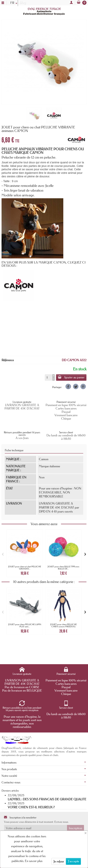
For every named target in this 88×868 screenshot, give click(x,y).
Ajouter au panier (71, 377)
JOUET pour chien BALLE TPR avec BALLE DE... (63, 568)
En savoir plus (34, 861)
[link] (68, 386)
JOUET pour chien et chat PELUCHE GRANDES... (25, 568)
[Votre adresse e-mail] (36, 828)
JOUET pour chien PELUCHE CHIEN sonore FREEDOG (63, 625)
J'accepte (73, 861)
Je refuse (59, 861)
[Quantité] (49, 377)
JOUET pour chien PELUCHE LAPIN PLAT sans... (25, 625)
